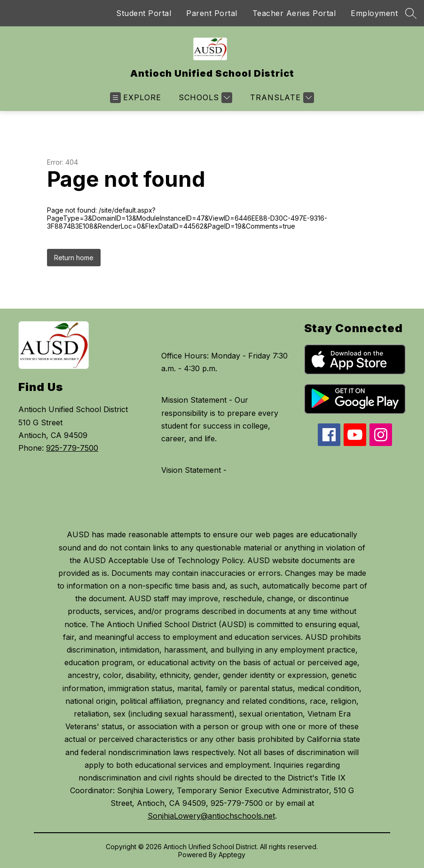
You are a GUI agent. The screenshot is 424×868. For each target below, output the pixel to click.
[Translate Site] (281, 98)
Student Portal (144, 13)
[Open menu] (136, 98)
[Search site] (411, 13)
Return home (74, 258)
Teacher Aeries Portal (294, 13)
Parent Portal (212, 13)
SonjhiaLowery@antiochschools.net (211, 816)
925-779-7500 (72, 448)
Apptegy (232, 855)
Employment (374, 13)
